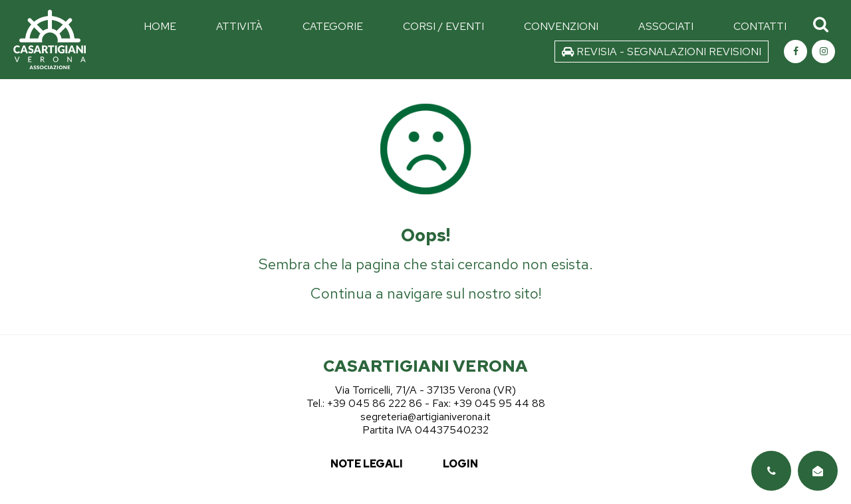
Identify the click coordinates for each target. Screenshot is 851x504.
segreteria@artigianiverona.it (425, 417)
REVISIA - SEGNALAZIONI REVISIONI (662, 52)
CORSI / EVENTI (443, 26)
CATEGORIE (333, 26)
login (460, 464)
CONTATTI (760, 26)
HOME (160, 26)
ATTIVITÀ (239, 26)
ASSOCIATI (666, 26)
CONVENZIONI (561, 26)
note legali (367, 464)
